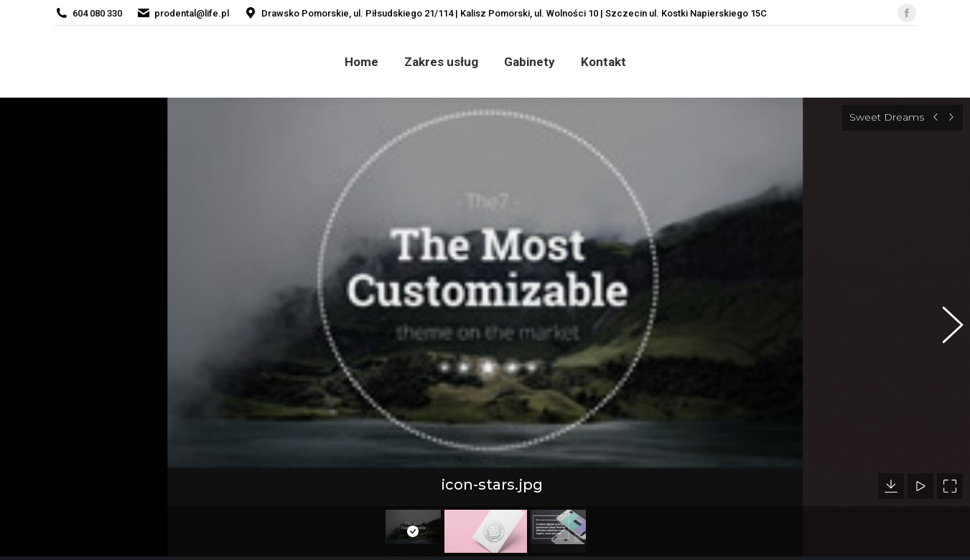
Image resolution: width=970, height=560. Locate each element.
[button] (945, 319)
